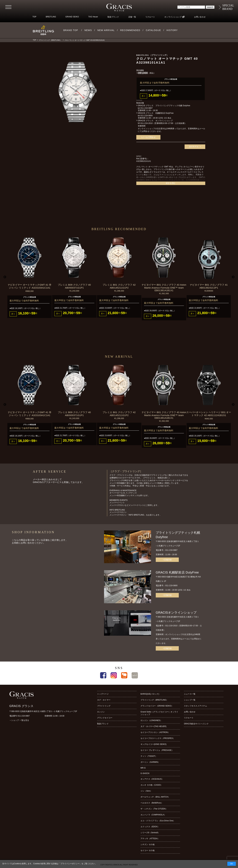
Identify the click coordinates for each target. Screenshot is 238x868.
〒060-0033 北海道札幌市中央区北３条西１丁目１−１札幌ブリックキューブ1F (43, 711)
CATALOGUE (153, 30)
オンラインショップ (173, 17)
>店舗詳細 (167, 560)
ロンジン (101, 712)
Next (233, 277)
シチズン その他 (148, 845)
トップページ (103, 694)
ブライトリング (104, 706)
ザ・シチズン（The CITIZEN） (154, 809)
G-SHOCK (145, 773)
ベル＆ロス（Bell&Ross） (152, 803)
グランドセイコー (105, 718)
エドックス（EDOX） (150, 827)
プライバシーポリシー (70, 864)
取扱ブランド (113, 17)
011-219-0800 (146, 116)
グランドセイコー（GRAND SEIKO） (157, 706)
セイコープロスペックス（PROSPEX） (158, 738)
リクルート (150, 17)
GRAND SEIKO (72, 17)
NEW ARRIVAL (106, 30)
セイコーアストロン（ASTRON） (155, 732)
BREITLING (51, 17)
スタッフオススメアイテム (195, 706)
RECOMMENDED (130, 30)
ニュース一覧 (190, 694)
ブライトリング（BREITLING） (50, 40)
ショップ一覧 (190, 700)
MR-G (143, 768)
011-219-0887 (146, 108)
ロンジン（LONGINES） (151, 720)
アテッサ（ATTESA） (150, 839)
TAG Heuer (93, 17)
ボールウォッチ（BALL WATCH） (155, 797)
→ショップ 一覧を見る (19, 720)
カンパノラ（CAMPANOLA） (153, 815)
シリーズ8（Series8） (150, 833)
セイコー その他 (148, 850)
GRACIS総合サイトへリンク (196, 724)
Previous (5, 277)
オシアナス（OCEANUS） (152, 779)
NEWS (88, 30)
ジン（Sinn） (146, 791)
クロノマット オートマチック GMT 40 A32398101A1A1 (85, 40)
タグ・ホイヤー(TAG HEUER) (153, 726)
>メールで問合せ (148, 137)
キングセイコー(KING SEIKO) (154, 744)
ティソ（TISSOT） (149, 756)
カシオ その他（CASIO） (152, 785)
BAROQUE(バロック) (150, 694)
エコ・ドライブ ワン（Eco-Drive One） (158, 821)
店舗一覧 (132, 17)
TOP (34, 17)
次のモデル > (195, 147)
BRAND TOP (71, 30)
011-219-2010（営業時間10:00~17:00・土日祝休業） (163, 123)
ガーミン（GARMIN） (150, 762)
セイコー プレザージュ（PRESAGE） (157, 750)
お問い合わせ (200, 17)
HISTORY (172, 30)
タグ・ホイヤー (104, 700)
